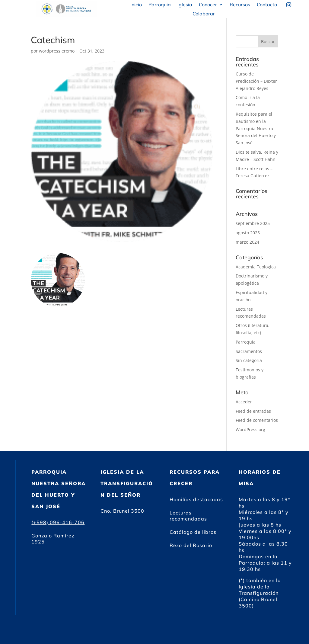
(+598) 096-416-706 (58, 522)
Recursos (240, 5)
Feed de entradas (253, 411)
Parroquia (160, 5)
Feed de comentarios (257, 420)
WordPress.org (250, 429)
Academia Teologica (256, 267)
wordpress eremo (57, 51)
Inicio (136, 5)
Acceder (244, 402)
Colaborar (204, 14)
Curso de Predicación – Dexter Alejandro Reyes (256, 81)
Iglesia (185, 5)
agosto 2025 (248, 233)
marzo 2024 (247, 242)
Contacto (267, 5)
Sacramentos (249, 351)
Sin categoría (249, 360)
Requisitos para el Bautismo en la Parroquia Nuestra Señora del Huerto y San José (256, 128)
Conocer (208, 5)
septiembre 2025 (253, 223)
